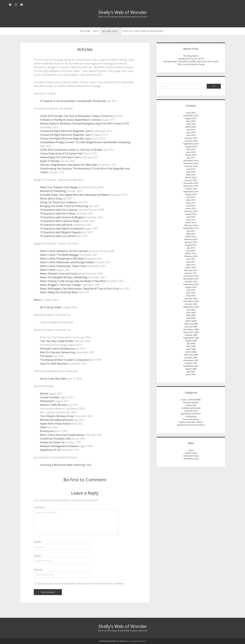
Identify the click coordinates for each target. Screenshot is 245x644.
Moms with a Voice (51, 199)
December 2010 (191, 276)
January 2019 (191, 138)
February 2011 (191, 270)
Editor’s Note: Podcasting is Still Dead (62, 259)
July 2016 (191, 169)
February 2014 (191, 225)
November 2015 (191, 186)
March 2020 (191, 127)
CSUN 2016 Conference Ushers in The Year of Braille (71, 150)
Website (38, 570)
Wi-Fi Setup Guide (50, 307)
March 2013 (191, 236)
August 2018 (191, 146)
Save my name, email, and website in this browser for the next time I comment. (81, 584)
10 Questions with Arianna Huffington (62, 217)
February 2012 (191, 256)
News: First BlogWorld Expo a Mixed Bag (64, 277)
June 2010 (191, 293)
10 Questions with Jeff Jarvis (56, 225)
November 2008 (191, 332)
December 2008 (191, 329)
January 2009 (191, 327)
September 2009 (191, 307)
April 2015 (191, 206)
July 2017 (191, 158)
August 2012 (191, 245)
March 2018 (191, 155)
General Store (191, 411)
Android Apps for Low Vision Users (60, 157)
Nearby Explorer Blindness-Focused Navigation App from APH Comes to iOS (85, 123)
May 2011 (191, 262)
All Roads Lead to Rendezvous (57, 349)
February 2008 (191, 355)
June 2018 (191, 152)
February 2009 (191, 324)
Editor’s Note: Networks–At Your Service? (64, 251)
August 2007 (191, 369)
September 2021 (191, 116)
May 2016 (191, 175)
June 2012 (191, 251)
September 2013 (191, 228)
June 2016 (191, 172)
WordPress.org (191, 459)
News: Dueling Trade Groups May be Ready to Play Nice (73, 281)
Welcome (85, 31)
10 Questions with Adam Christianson (62, 229)
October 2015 (191, 189)
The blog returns (191, 56)
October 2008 (191, 335)
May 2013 (191, 234)
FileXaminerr (47, 401)
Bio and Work (110, 31)
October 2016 (191, 166)
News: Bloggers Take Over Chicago (61, 285)
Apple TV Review (50, 161)
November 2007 (191, 360)
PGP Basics (46, 356)
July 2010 (191, 290)
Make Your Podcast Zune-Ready (59, 187)
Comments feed (191, 456)
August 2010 (191, 287)
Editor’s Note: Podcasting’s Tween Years (63, 266)
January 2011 (191, 273)
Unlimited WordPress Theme (113, 641)
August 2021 (191, 118)
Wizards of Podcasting (53, 191)
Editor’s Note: (48, 270)
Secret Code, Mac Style (53, 379)
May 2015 (191, 203)
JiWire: (37, 300)
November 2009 (191, 301)
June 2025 (191, 113)
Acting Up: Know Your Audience (58, 202)
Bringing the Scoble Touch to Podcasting (64, 206)
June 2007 (191, 374)
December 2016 (191, 161)
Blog (96, 31)
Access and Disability (191, 400)
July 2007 (191, 372)
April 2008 (191, 349)
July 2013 (191, 231)
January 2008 (191, 357)
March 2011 (191, 267)
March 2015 (191, 208)
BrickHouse (47, 431)
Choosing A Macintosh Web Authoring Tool (66, 465)
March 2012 (191, 253)
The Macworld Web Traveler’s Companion (65, 360)
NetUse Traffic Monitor (54, 405)
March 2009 (191, 321)
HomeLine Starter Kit (52, 442)
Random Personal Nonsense (191, 425)
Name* (38, 542)
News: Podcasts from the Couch (59, 274)
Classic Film (191, 405)
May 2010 (191, 296)
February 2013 (191, 239)
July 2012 (191, 248)
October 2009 (191, 304)
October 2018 (191, 141)
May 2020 (191, 121)
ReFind (44, 394)
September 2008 (191, 338)
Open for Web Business (54, 364)
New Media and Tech (191, 414)
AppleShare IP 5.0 (50, 450)
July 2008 (191, 343)
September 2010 (191, 284)
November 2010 (191, 279)
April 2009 (191, 318)
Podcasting (191, 416)
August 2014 (191, 214)
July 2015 (191, 197)
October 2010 (191, 282)
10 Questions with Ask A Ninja (57, 214)
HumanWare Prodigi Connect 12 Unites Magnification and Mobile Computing (85, 142)
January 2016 (191, 180)
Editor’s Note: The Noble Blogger (60, 255)
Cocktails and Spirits (191, 408)
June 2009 (191, 312)
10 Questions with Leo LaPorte (58, 236)
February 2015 (191, 211)
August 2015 (191, 194)
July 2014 (191, 217)
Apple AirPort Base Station (56, 424)
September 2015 (191, 191)
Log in (191, 450)
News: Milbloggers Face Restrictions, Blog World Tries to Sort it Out (80, 289)
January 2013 (191, 242)
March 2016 (191, 177)
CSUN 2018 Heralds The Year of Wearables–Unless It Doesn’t (76, 116)
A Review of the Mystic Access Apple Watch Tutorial (70, 120)
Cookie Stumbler (50, 397)
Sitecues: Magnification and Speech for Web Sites (69, 165)
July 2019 (191, 130)
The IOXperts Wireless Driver (57, 416)
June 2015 (191, 200)
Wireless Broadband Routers (57, 420)
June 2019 (191, 132)
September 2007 (191, 366)
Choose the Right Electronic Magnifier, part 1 (66, 138)
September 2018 (191, 144)
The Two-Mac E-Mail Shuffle (57, 341)
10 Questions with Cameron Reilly (60, 221)
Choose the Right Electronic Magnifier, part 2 (66, 135)
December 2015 (191, 183)
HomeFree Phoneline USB (55, 439)
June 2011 (191, 259)
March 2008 (191, 352)
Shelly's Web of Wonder (123, 12)
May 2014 (191, 220)
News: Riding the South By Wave (59, 292)
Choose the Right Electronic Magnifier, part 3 (66, 131)
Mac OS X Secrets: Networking (58, 352)
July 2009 (191, 310)
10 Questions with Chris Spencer (59, 210)
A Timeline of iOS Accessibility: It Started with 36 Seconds (73, 101)
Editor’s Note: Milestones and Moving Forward (67, 262)
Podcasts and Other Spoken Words (143, 31)
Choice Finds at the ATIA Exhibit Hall (61, 153)
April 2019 (191, 135)
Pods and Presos (191, 419)
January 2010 (191, 298)
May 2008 (191, 346)
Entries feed (191, 453)
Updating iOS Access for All (191, 59)
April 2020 (191, 124)
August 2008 (191, 341)
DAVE (43, 427)
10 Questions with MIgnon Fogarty (60, 232)
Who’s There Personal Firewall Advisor (62, 435)
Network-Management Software (59, 446)
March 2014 (191, 222)
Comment (39, 507)
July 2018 (191, 149)
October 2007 (191, 363)
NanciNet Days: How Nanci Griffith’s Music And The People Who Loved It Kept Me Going (191, 63)
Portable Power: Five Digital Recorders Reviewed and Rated (74, 195)
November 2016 (191, 163)
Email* (37, 556)
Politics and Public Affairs (191, 422)
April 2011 (191, 265)
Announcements (191, 402)
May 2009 (191, 315)
